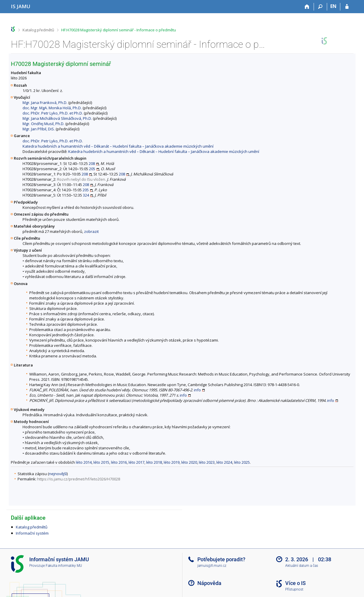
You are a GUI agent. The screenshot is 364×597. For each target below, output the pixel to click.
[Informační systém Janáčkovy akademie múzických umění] (21, 6)
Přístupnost (294, 589)
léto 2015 (101, 462)
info (197, 390)
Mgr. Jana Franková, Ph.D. (45, 103)
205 (92, 169)
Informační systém (32, 533)
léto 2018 (154, 462)
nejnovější (58, 474)
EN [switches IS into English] (333, 6)
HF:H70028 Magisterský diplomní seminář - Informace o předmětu (119, 30)
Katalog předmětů (38, 30)
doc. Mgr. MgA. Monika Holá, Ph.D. (52, 108)
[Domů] (307, 7)
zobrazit (91, 231)
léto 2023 (207, 462)
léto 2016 (119, 462)
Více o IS (295, 583)
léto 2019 (172, 462)
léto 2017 (136, 462)
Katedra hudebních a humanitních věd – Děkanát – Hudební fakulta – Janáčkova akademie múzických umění (118, 146)
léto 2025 (242, 462)
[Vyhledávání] (321, 7)
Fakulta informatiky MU (64, 566)
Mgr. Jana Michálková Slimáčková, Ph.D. (57, 118)
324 (86, 195)
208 (92, 163)
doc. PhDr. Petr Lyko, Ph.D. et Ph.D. (53, 113)
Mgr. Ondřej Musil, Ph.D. (43, 124)
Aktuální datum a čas (302, 566)
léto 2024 (224, 462)
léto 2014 (84, 462)
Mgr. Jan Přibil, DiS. (39, 129)
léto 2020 (189, 462)
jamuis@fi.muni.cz (212, 566)
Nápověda (209, 583)
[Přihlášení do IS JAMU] (347, 7)
